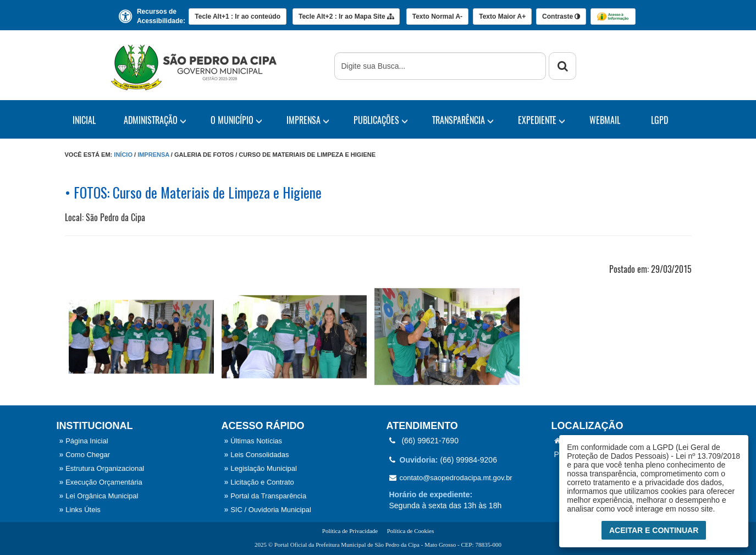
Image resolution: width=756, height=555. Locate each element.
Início (123, 155)
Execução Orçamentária (101, 482)
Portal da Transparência (266, 496)
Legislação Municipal (261, 468)
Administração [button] (155, 120)
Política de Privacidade (350, 531)
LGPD (660, 120)
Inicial (84, 120)
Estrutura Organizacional (102, 468)
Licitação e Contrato (259, 482)
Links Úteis (80, 510)
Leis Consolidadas (257, 455)
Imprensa (153, 155)
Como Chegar (85, 455)
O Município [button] (236, 120)
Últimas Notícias (253, 441)
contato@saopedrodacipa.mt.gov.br (451, 478)
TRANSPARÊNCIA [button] (463, 120)
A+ (502, 17)
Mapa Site (346, 17)
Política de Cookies (411, 531)
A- (437, 17)
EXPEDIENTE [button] (542, 120)
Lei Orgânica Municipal (99, 496)
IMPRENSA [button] (308, 120)
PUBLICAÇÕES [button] (381, 120)
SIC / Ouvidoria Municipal (268, 510)
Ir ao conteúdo (238, 17)
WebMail (605, 120)
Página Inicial (84, 441)
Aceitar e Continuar (654, 530)
